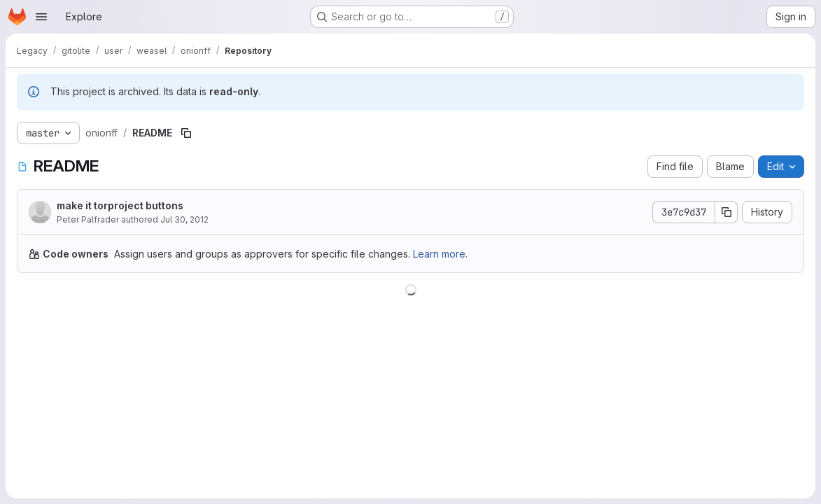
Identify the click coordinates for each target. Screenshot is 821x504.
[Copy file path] (186, 133)
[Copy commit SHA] (727, 212)
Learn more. (440, 254)
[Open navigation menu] (41, 17)
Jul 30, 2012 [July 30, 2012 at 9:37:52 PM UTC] (184, 219)
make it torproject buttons (120, 205)
